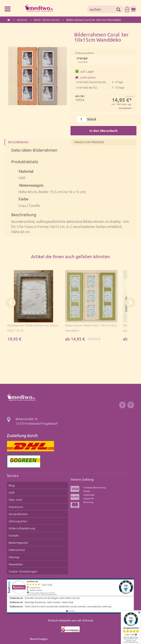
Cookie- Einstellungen (22, 543)
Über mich (14, 497)
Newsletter (15, 538)
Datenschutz (16, 529)
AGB (10, 492)
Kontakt (13, 520)
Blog (10, 487)
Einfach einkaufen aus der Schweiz (71, 591)
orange (82, 60)
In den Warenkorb (104, 131)
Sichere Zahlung (83, 483)
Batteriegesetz (17, 524)
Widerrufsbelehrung (21, 515)
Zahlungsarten (17, 511)
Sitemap (13, 534)
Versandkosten (124, 108)
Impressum (15, 501)
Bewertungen (39, 609)
